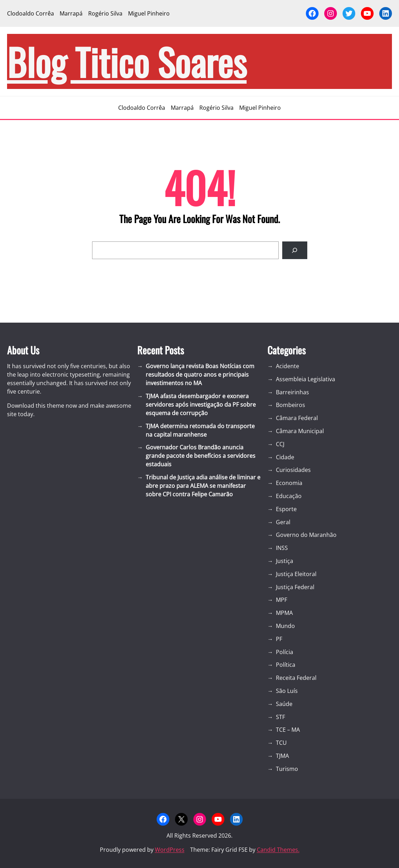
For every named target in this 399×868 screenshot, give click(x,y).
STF (280, 717)
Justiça (285, 561)
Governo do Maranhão (306, 535)
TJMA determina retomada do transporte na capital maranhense (200, 430)
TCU (281, 743)
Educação (289, 496)
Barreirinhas (292, 392)
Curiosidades (293, 470)
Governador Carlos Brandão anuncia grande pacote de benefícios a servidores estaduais (201, 456)
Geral (283, 522)
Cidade (285, 457)
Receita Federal (296, 678)
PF (279, 639)
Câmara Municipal (300, 431)
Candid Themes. (278, 850)
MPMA (284, 613)
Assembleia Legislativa (306, 379)
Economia (289, 483)
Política (286, 665)
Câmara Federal (297, 418)
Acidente (288, 366)
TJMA (282, 756)
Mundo (285, 626)
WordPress (170, 850)
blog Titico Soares (127, 61)
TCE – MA (288, 730)
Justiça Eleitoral (296, 574)
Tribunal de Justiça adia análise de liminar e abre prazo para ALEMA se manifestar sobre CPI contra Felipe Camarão (203, 486)
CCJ (280, 444)
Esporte (286, 509)
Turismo (287, 769)
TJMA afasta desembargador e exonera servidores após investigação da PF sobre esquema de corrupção (201, 405)
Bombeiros (291, 405)
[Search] (295, 250)
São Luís (287, 691)
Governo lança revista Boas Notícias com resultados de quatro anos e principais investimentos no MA (200, 375)
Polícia (285, 652)
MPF (282, 600)
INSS (282, 548)
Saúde (284, 704)
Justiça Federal (295, 587)
